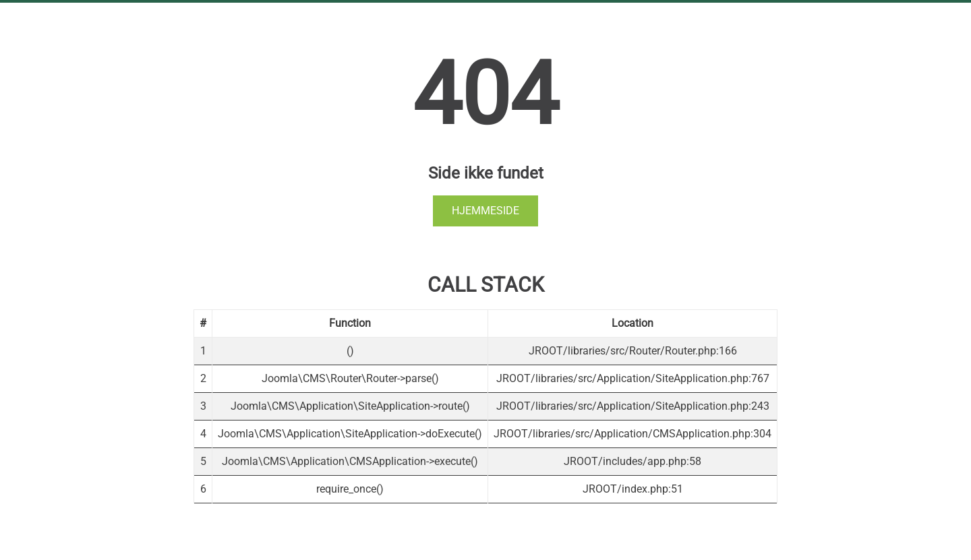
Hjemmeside (486, 211)
